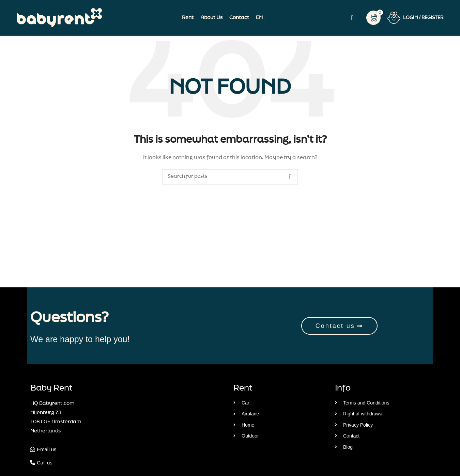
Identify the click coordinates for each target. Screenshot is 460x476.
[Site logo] (59, 18)
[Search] (352, 18)
